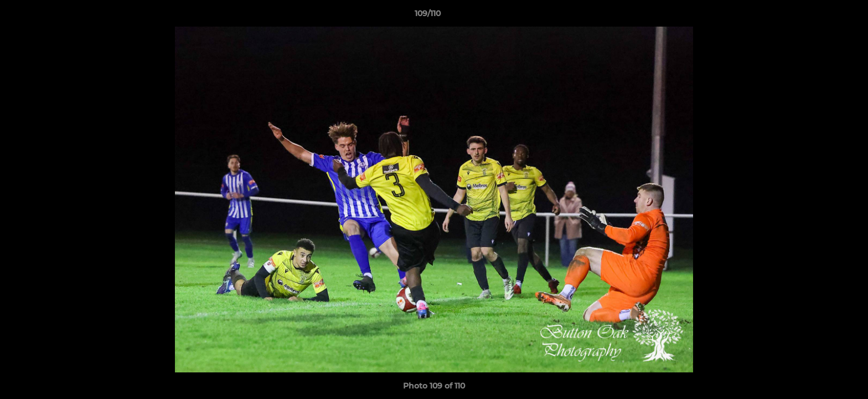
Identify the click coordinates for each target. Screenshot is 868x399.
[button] (821, 16)
